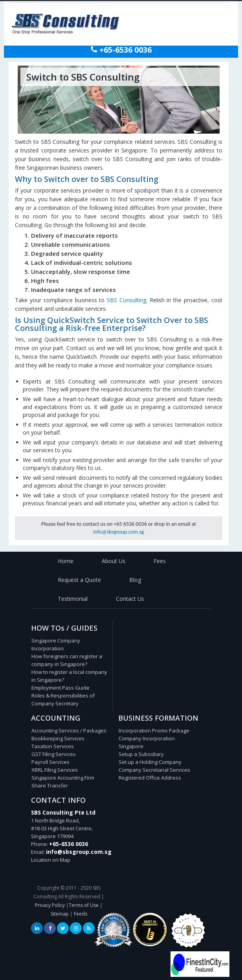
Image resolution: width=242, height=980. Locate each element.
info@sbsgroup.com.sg (118, 532)
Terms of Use (84, 905)
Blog (135, 580)
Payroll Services (50, 762)
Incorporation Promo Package (154, 730)
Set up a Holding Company (150, 762)
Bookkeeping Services (58, 738)
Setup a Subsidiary (141, 754)
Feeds (81, 914)
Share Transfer (50, 785)
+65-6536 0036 (125, 50)
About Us (114, 561)
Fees (160, 561)
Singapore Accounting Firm (63, 778)
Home (66, 561)
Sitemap (60, 914)
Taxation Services (53, 746)
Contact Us (130, 599)
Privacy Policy (50, 905)
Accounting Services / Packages (69, 730)
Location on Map (51, 860)
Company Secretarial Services (154, 770)
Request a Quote (79, 580)
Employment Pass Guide (60, 688)
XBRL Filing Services (55, 770)
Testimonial (73, 599)
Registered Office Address (150, 778)
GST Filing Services (54, 754)
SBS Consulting (126, 300)
